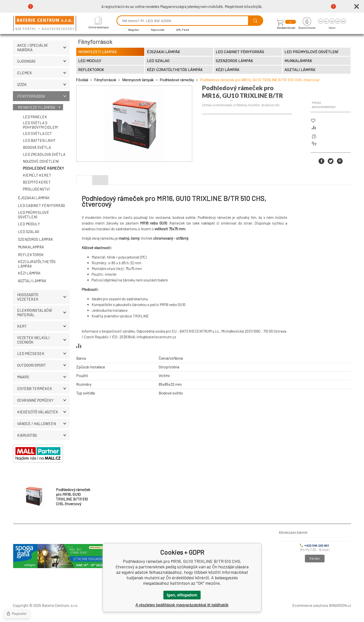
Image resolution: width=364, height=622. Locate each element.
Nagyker (134, 30)
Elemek (43, 73)
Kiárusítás (43, 435)
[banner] (45, 24)
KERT (43, 326)
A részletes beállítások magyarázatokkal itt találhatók (182, 605)
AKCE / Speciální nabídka (43, 47)
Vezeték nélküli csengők (43, 340)
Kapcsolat (158, 30)
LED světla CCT (37, 133)
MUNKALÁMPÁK (31, 247)
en (344, 21)
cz (321, 21)
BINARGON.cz (340, 605)
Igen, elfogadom (182, 595)
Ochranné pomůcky (43, 400)
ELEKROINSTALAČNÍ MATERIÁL (43, 312)
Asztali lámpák (32, 281)
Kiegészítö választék (43, 412)
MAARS (43, 377)
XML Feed (182, 30)
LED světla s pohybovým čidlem (40, 125)
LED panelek (35, 117)
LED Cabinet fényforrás (41, 205)
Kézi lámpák (29, 273)
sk (332, 21)
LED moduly (29, 224)
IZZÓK (43, 84)
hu (338, 21)
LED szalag (29, 232)
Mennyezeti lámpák (37, 107)
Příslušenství (36, 189)
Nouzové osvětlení (41, 161)
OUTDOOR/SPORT (43, 365)
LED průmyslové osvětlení (34, 215)
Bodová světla (37, 147)
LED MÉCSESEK (43, 353)
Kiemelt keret (37, 175)
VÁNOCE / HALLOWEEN (43, 424)
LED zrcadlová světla (44, 154)
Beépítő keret (37, 182)
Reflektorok (31, 255)
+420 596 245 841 (315, 546)
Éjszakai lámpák (34, 198)
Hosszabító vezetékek (43, 297)
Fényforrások (43, 96)
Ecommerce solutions (310, 605)
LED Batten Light (39, 140)
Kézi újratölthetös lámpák (37, 264)
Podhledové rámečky (43, 168)
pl (326, 21)
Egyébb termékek (43, 389)
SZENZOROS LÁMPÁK (36, 239)
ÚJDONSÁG (43, 61)
